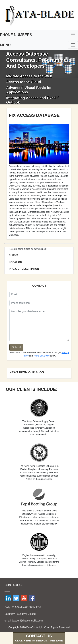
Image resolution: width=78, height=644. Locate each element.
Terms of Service (41, 356)
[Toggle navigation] (73, 35)
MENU (5, 45)
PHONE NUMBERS (16, 35)
